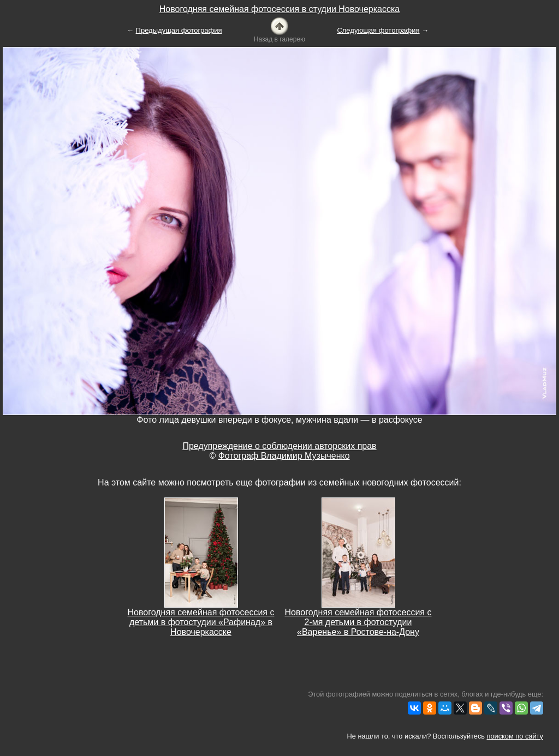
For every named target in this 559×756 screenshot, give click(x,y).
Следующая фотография (378, 30)
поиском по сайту (515, 736)
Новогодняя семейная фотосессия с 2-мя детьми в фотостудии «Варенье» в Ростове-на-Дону (358, 622)
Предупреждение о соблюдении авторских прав (279, 446)
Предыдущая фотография (179, 30)
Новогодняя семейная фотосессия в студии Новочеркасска (279, 9)
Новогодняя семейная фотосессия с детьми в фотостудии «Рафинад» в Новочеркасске (201, 622)
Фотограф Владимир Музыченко (284, 456)
